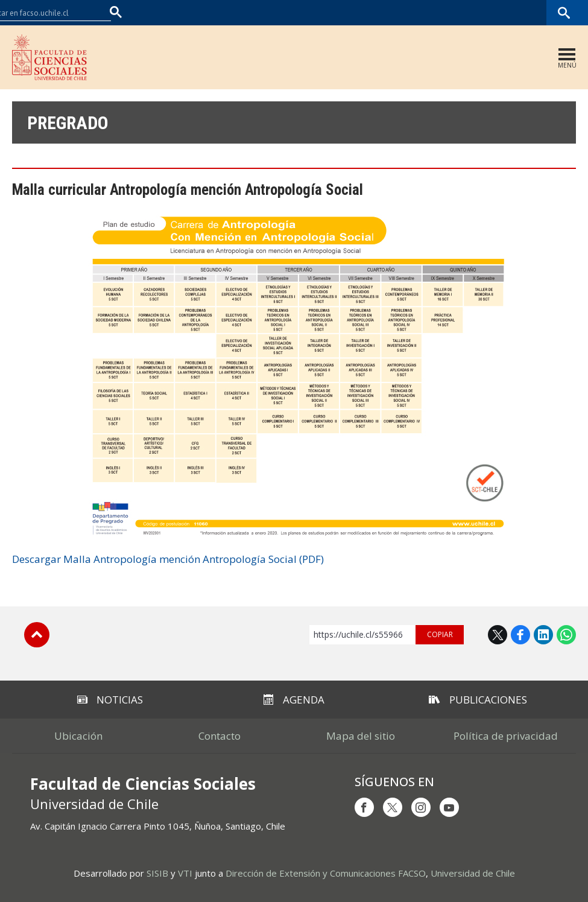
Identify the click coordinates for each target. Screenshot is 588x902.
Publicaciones (478, 700)
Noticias (110, 700)
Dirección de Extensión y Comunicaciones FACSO (326, 873)
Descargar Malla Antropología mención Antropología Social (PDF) (168, 559)
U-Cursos (437, 12)
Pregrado (68, 123)
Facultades (375, 12)
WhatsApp (566, 635)
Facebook (520, 635)
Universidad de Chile (473, 873)
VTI (185, 873)
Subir (37, 635)
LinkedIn (543, 635)
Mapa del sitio (361, 736)
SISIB (157, 873)
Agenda (294, 700)
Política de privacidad (506, 736)
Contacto (220, 736)
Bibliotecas (527, 12)
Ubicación (78, 736)
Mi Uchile (480, 12)
